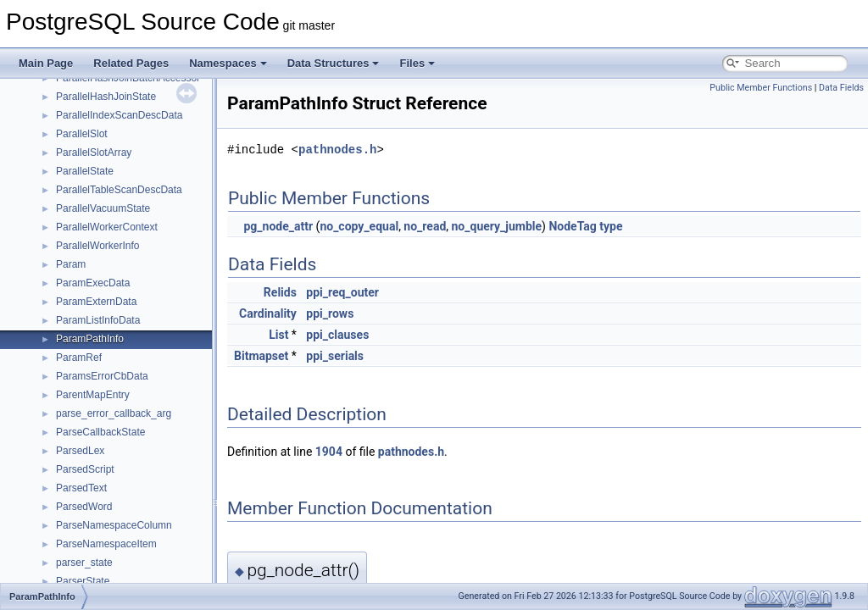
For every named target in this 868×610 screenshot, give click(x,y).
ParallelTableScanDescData (119, 190)
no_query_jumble (497, 226)
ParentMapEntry (93, 395)
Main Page (46, 63)
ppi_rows (330, 313)
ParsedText (81, 488)
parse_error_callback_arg (114, 413)
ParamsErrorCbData (102, 376)
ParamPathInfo (90, 339)
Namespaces (228, 63)
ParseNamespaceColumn (114, 525)
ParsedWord (84, 507)
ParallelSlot (82, 134)
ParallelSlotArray (94, 152)
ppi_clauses (337, 335)
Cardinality (268, 313)
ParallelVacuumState (103, 208)
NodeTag (572, 226)
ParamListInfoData (98, 320)
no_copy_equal (359, 226)
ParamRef (79, 358)
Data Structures (334, 63)
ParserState (83, 581)
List (278, 335)
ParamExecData (93, 283)
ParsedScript (85, 469)
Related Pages (131, 63)
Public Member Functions (761, 88)
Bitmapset (261, 356)
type (611, 226)
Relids (280, 292)
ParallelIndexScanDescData (119, 115)
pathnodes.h (337, 150)
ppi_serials (335, 356)
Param (71, 264)
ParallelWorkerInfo (97, 246)
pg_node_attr (278, 226)
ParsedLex (80, 451)
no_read (425, 226)
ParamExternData (96, 302)
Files (417, 63)
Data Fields (841, 88)
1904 (329, 452)
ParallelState (85, 171)
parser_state (84, 563)
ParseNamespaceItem (106, 544)
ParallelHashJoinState (106, 97)
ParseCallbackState (100, 432)
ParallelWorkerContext (107, 227)
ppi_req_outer (342, 292)
